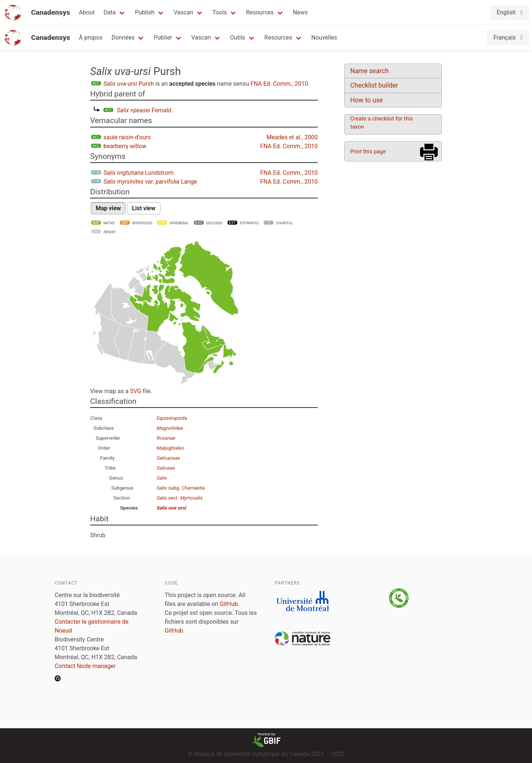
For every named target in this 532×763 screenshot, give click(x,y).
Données (123, 38)
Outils (238, 38)
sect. (180, 498)
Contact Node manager (85, 666)
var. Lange (150, 182)
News (300, 12)
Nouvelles (324, 38)
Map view (108, 208)
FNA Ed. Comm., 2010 (279, 84)
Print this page (368, 151)
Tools (220, 12)
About (87, 12)
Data (110, 12)
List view (144, 208)
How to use (366, 100)
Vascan (183, 12)
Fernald (144, 110)
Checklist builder (374, 85)
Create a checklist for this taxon (382, 123)
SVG (136, 391)
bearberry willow (125, 146)
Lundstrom (138, 173)
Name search (369, 71)
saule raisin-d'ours (127, 137)
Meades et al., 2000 (292, 137)
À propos (91, 38)
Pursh (129, 84)
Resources (260, 12)
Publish (145, 12)
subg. (181, 488)
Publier (163, 38)
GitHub (229, 604)
